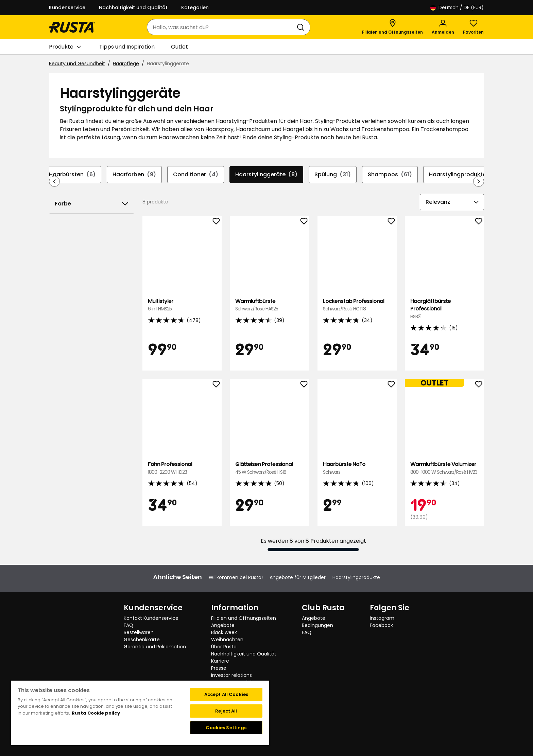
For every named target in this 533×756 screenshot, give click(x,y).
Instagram (382, 618)
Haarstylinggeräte (266, 175)
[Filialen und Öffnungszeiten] (392, 27)
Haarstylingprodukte (465, 175)
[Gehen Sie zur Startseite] (72, 27)
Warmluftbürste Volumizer (444, 468)
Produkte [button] (65, 47)
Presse (219, 668)
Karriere (220, 661)
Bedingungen (317, 625)
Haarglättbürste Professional (444, 309)
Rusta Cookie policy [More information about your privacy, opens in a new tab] (96, 713)
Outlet (179, 47)
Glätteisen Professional (269, 468)
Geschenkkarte (142, 640)
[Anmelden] (443, 27)
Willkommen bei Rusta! (236, 577)
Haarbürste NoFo (357, 468)
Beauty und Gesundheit (77, 64)
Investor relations (231, 675)
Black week (224, 632)
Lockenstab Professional (357, 305)
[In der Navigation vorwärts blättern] (479, 181)
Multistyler (182, 305)
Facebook (381, 625)
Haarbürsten (72, 175)
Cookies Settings (226, 728)
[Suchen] (302, 27)
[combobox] (222, 27)
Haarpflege (126, 64)
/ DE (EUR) (457, 8)
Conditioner (196, 175)
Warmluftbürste (269, 305)
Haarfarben (134, 175)
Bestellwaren (139, 632)
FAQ (128, 625)
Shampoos (390, 175)
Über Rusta (224, 647)
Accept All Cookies (226, 694)
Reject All (226, 711)
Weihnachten (227, 640)
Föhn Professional (182, 468)
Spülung (333, 175)
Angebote (223, 625)
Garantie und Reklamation (155, 647)
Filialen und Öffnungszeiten (244, 618)
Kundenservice (67, 7)
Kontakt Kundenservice (151, 618)
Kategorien (195, 7)
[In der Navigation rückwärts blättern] (54, 181)
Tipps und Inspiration (127, 47)
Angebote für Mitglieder (298, 577)
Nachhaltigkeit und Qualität (133, 7)
